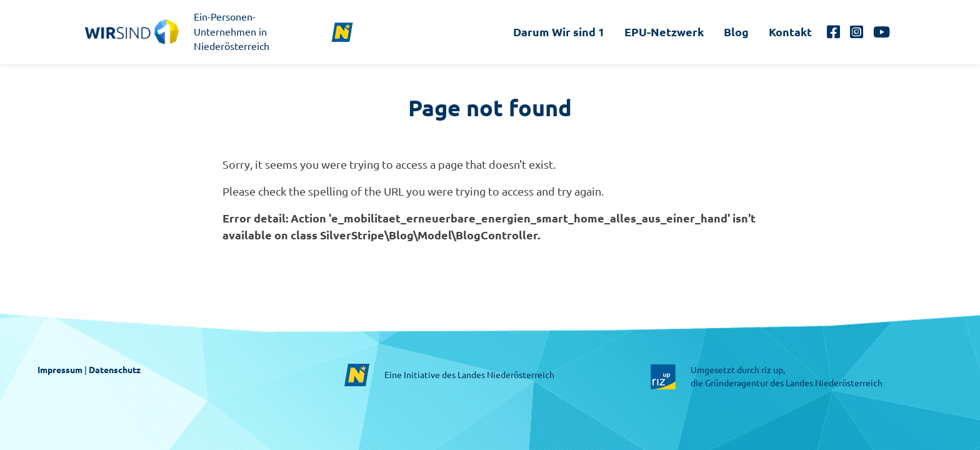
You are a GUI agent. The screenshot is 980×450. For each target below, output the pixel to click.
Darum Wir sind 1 (559, 32)
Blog (736, 32)
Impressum (60, 370)
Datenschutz (115, 370)
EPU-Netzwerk (664, 32)
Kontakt (790, 32)
